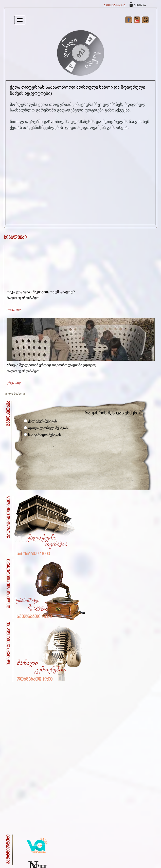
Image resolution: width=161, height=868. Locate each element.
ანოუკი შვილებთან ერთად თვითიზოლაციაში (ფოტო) (51, 365)
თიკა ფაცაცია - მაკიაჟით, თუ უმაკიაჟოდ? (41, 292)
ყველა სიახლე (14, 394)
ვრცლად (14, 309)
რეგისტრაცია (114, 5)
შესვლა (140, 5)
